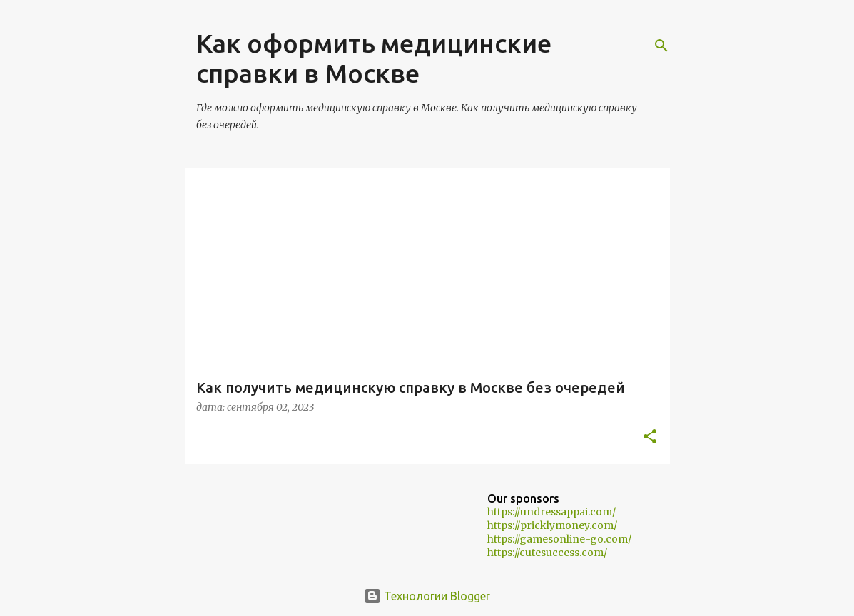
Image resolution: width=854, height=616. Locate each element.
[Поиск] (661, 46)
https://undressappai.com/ (551, 512)
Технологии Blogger (427, 596)
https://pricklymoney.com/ (552, 525)
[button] (650, 437)
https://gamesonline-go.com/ (559, 539)
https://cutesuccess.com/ (547, 553)
